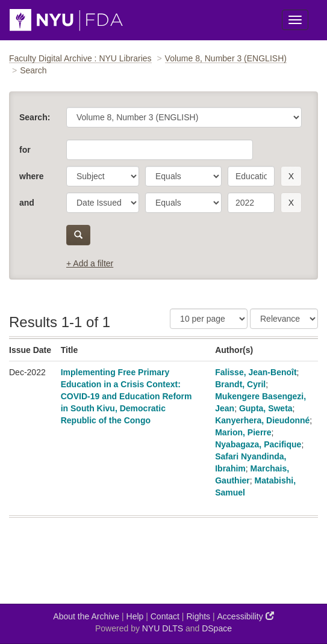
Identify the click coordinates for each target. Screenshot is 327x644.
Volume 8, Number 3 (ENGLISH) (226, 58)
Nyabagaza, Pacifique (258, 444)
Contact (165, 616)
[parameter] (103, 176)
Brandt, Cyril (240, 384)
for (25, 150)
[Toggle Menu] (295, 20)
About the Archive (86, 616)
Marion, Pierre (243, 432)
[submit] (78, 235)
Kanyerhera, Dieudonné (262, 420)
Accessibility (246, 616)
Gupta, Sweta (266, 408)
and (27, 203)
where (31, 176)
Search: (35, 117)
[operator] (183, 176)
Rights (198, 616)
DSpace (217, 628)
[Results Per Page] (209, 319)
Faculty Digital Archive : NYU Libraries (80, 58)
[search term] (251, 176)
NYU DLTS (163, 628)
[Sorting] (284, 319)
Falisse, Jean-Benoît (256, 372)
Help (135, 616)
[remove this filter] (291, 176)
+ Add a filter (90, 263)
